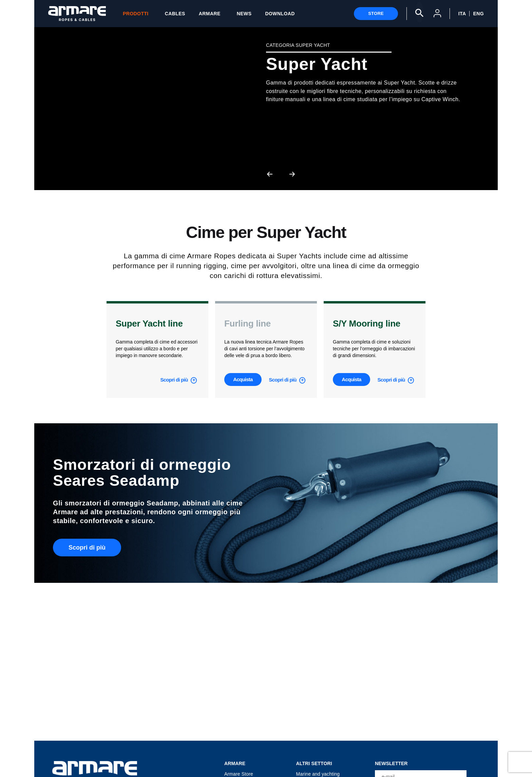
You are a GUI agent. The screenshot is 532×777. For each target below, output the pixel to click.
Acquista (243, 379)
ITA (462, 14)
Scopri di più (175, 380)
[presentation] (270, 174)
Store (376, 13)
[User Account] (437, 14)
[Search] (419, 12)
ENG (478, 14)
